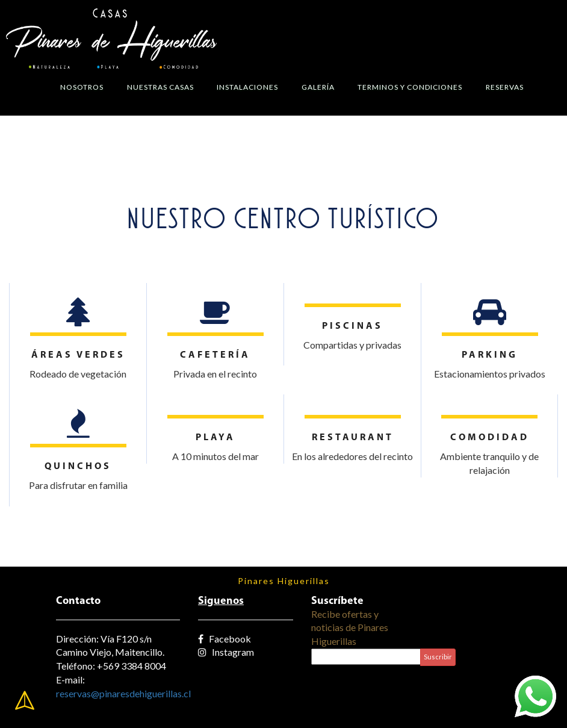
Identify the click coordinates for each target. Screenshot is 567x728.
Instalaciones (247, 87)
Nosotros (82, 87)
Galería (318, 87)
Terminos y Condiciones (410, 87)
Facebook (225, 639)
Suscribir (438, 657)
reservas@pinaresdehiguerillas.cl (123, 693)
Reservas (505, 87)
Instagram (226, 652)
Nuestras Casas (160, 87)
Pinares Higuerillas (284, 581)
